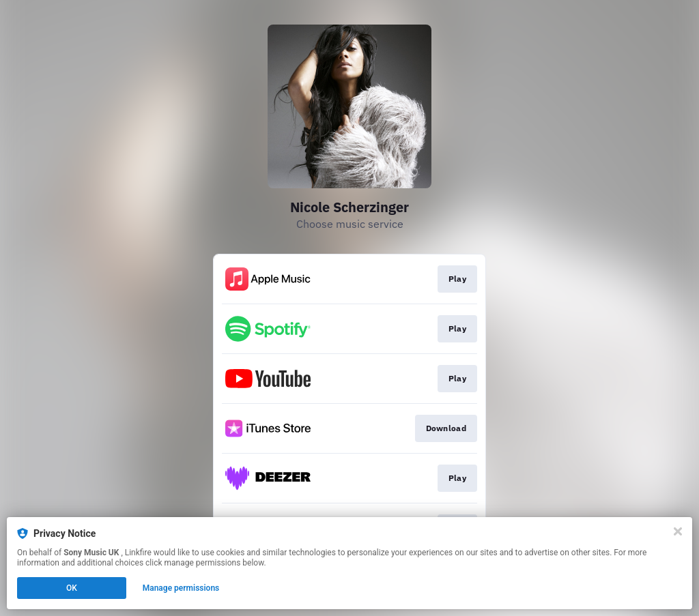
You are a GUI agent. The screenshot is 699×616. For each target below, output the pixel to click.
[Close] (678, 531)
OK (72, 588)
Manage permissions (181, 588)
